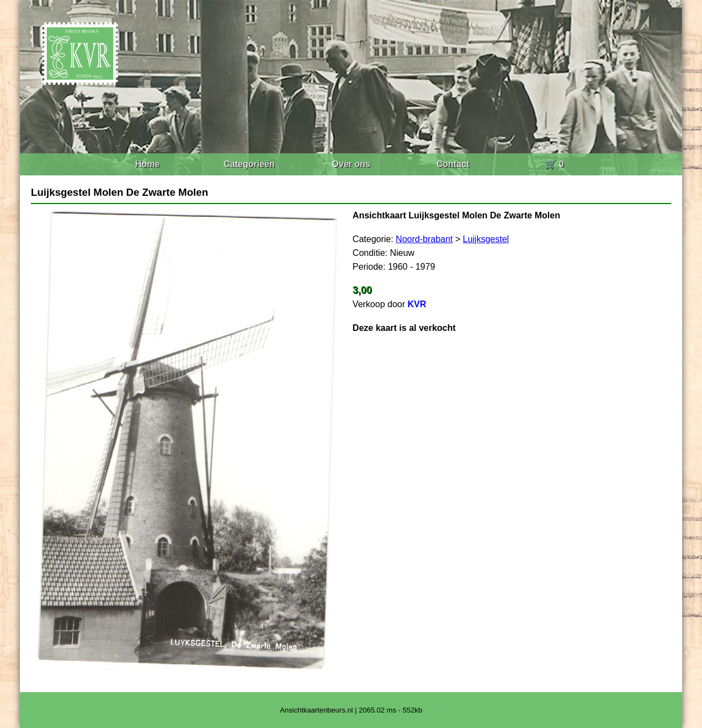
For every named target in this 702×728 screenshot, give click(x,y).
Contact (453, 164)
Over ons (351, 164)
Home (147, 164)
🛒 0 (554, 164)
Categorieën (249, 164)
